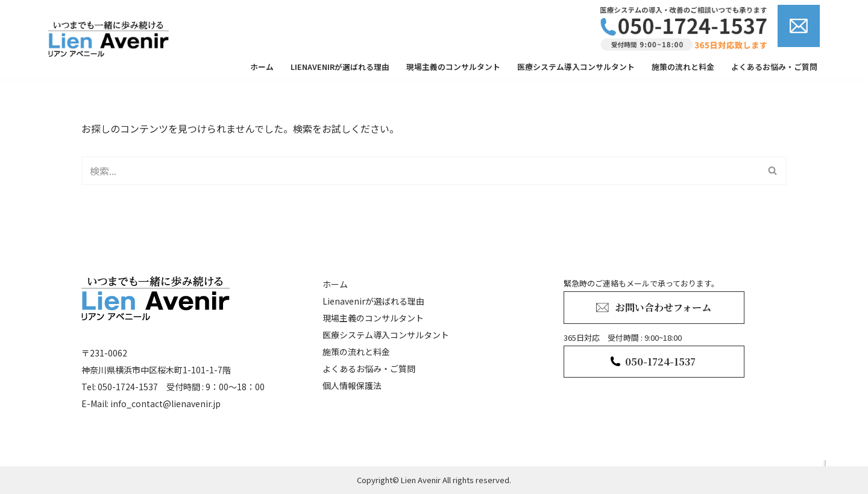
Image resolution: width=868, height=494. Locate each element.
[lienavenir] (112, 39)
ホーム (262, 67)
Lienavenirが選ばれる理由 (340, 67)
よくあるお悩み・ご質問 (774, 67)
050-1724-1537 (660, 362)
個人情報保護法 (352, 385)
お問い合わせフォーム (663, 307)
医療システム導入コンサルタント (576, 67)
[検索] (420, 171)
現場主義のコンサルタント (453, 67)
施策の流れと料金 (683, 67)
